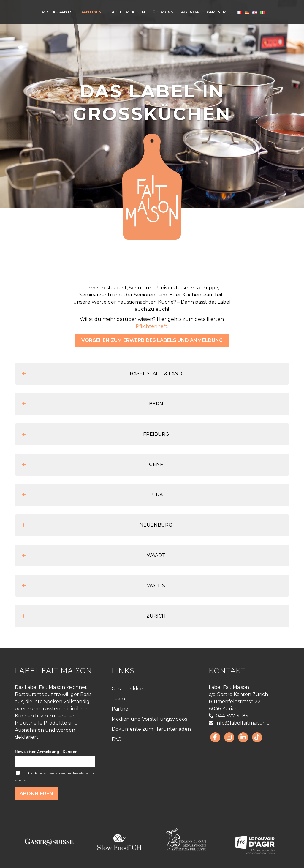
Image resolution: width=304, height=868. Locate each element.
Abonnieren (36, 794)
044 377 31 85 (228, 716)
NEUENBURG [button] (97, 525)
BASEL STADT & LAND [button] (102, 374)
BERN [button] (92, 404)
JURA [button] (92, 495)
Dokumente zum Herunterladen (151, 729)
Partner (121, 709)
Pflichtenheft (152, 326)
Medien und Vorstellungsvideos (149, 719)
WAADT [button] (93, 555)
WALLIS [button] (93, 586)
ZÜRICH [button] (93, 616)
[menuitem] (57, 12)
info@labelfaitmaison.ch (241, 723)
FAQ (117, 739)
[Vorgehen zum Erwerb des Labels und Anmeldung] (152, 340)
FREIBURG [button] (95, 434)
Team (118, 699)
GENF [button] (92, 465)
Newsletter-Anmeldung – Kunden (46, 752)
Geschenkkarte (130, 689)
